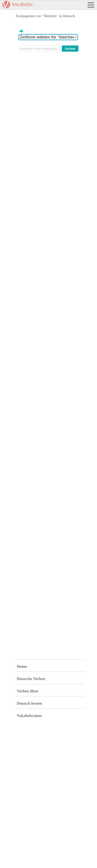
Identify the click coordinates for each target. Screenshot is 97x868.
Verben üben (28, 691)
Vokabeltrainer (30, 716)
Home (22, 666)
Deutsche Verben (31, 679)
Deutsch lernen (30, 703)
